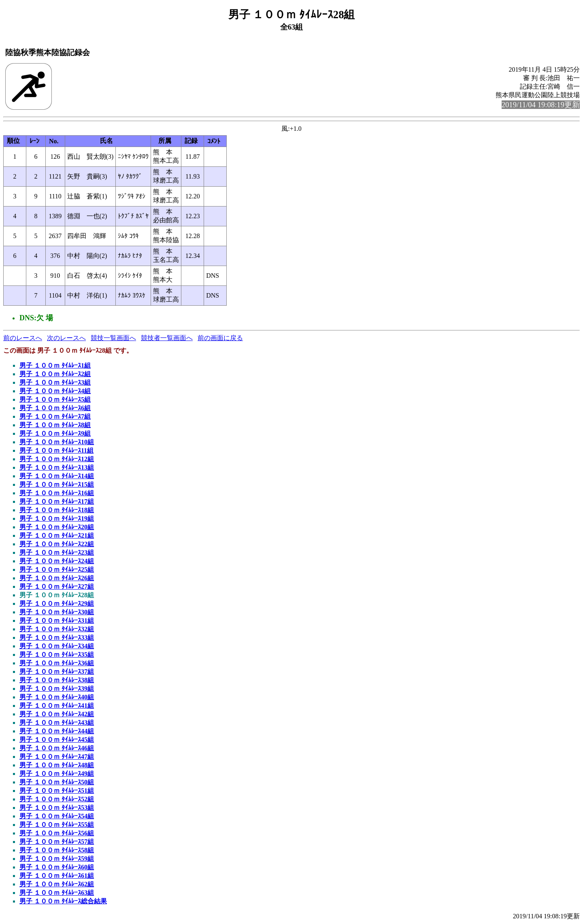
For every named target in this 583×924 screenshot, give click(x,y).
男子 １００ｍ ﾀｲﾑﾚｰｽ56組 (57, 833)
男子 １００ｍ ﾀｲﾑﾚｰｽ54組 (57, 816)
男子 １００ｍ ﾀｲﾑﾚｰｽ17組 (57, 501)
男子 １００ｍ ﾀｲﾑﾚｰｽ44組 (57, 731)
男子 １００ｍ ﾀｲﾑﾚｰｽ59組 (57, 859)
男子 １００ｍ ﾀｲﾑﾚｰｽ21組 (57, 535)
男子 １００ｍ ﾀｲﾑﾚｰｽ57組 (57, 842)
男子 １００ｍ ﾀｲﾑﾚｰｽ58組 (57, 850)
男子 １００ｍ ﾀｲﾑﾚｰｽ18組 (57, 510)
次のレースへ (66, 338)
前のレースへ (23, 338)
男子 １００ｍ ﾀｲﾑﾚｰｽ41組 (57, 706)
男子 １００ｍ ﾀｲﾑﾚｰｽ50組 (57, 782)
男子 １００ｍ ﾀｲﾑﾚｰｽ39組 (57, 689)
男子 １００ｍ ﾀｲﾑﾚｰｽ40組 (57, 697)
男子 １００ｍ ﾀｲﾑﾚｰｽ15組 (57, 484)
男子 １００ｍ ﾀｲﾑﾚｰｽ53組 (57, 808)
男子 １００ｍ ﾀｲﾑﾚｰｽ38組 (57, 680)
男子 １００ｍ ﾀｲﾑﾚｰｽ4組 (55, 391)
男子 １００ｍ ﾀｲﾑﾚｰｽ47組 (57, 757)
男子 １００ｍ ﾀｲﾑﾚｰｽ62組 (57, 884)
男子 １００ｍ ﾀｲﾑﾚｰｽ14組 (57, 476)
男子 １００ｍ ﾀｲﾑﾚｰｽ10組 (57, 442)
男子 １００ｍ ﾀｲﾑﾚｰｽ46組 (57, 748)
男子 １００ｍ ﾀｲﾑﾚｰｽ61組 (57, 876)
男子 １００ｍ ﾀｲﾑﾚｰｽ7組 (55, 416)
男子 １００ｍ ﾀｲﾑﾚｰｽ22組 (57, 544)
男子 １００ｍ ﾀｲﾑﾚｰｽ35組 (57, 655)
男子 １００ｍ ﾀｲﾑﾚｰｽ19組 (57, 518)
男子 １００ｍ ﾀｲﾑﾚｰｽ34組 (57, 646)
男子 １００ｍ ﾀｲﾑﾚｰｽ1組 (55, 365)
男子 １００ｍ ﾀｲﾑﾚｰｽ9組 (55, 433)
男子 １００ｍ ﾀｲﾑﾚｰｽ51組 (57, 791)
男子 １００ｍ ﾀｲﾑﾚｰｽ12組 (57, 459)
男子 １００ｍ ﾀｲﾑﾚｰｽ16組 (57, 493)
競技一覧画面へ (113, 338)
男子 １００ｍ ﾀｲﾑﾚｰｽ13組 (57, 467)
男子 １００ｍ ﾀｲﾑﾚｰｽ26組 (57, 578)
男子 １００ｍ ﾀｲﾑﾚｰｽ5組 (55, 399)
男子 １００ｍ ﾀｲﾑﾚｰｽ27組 (57, 587)
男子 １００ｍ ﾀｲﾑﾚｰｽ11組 (56, 450)
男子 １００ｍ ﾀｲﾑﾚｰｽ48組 (57, 765)
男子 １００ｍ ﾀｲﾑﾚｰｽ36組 (57, 663)
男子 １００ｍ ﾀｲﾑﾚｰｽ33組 (57, 638)
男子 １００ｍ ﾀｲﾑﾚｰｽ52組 (57, 799)
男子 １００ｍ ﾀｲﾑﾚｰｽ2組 (55, 374)
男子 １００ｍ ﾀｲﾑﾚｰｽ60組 (57, 867)
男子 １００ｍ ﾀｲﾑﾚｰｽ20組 (57, 527)
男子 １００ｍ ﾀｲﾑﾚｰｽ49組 (57, 774)
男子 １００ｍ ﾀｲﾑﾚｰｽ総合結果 (63, 901)
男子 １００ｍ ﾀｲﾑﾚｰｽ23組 (57, 552)
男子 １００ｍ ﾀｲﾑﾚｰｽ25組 (57, 570)
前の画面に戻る (220, 338)
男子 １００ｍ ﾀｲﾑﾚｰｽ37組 (57, 672)
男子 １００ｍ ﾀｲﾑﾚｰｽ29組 (57, 604)
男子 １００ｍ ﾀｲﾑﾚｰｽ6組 (55, 408)
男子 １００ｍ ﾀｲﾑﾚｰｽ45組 (57, 740)
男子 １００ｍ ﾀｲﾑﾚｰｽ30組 (57, 612)
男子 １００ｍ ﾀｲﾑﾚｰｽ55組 (57, 825)
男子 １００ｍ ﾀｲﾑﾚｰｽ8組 (55, 425)
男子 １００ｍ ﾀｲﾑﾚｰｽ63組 (57, 893)
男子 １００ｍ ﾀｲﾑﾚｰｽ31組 (57, 621)
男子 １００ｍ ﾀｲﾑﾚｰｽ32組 (57, 629)
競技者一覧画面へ (167, 338)
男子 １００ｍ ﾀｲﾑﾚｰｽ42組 (57, 714)
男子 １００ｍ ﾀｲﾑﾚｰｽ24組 (57, 561)
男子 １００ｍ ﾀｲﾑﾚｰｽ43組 (57, 723)
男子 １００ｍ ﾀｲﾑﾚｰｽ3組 (55, 382)
